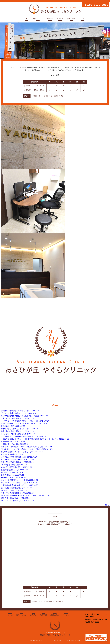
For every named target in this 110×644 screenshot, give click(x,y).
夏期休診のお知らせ (13, 426)
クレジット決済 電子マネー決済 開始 (19, 480)
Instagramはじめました (14, 472)
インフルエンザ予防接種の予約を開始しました (23, 436)
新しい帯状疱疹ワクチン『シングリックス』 (22, 452)
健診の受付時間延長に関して (16, 467)
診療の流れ (71, 19)
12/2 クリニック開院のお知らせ (17, 501)
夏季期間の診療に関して (15, 470)
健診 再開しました (12, 475)
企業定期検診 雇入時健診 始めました (19, 485)
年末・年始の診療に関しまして (17, 431)
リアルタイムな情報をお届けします (19, 434)
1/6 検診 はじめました (14, 490)
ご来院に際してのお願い (15, 444)
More (107, 505)
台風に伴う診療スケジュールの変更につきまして (24, 424)
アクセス (82, 19)
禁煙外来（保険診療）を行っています (20, 411)
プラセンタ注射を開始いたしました (19, 413)
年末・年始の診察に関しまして (17, 418)
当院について (38, 19)
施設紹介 (50, 19)
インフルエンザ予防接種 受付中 (17, 460)
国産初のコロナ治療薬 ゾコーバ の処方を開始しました (26, 447)
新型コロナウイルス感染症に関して (19, 483)
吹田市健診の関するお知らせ (16, 488)
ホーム (27, 19)
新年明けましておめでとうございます (20, 429)
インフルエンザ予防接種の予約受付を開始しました (25, 421)
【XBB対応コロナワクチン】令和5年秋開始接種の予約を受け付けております (35, 439)
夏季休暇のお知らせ (13, 442)
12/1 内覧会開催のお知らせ (16, 498)
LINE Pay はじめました (14, 465)
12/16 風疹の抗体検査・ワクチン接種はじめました (25, 496)
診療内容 (60, 19)
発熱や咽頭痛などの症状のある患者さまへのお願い (25, 416)
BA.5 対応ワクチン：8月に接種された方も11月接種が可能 (28, 449)
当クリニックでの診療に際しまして (19, 457)
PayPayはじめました (13, 478)
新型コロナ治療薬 (12, 454)
